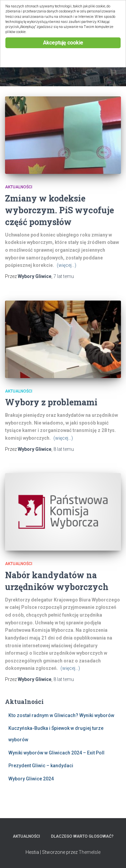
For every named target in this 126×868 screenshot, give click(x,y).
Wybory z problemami (51, 402)
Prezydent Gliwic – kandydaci (41, 766)
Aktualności (19, 187)
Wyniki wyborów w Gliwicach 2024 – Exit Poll (56, 753)
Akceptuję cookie (63, 43)
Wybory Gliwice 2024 (31, 779)
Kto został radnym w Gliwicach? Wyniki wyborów (61, 715)
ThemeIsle (90, 852)
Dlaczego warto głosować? (82, 836)
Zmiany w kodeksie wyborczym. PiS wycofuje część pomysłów (59, 210)
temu (64, 276)
